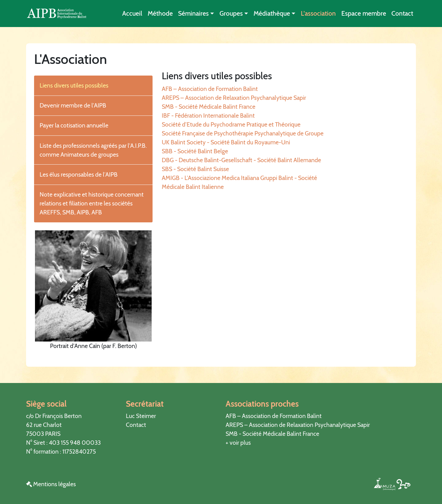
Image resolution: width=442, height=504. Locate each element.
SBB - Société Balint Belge (195, 151)
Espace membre (364, 13)
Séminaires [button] (193, 13)
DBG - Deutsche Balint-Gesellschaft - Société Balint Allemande (241, 160)
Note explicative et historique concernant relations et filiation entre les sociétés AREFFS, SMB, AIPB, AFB (92, 203)
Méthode (160, 13)
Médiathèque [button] (272, 13)
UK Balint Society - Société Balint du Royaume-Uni (226, 142)
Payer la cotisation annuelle (74, 125)
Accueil (132, 13)
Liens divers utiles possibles (74, 85)
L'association (318, 13)
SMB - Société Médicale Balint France (209, 107)
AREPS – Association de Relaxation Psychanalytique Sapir (234, 98)
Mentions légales (51, 484)
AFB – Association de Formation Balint (210, 89)
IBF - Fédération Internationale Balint (208, 115)
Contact (402, 13)
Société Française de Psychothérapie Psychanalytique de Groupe (243, 133)
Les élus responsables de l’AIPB (79, 174)
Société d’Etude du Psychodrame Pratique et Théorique (231, 124)
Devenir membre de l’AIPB (73, 105)
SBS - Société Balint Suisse (195, 169)
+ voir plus (238, 443)
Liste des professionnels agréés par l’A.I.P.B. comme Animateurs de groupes (93, 150)
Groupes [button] (231, 13)
